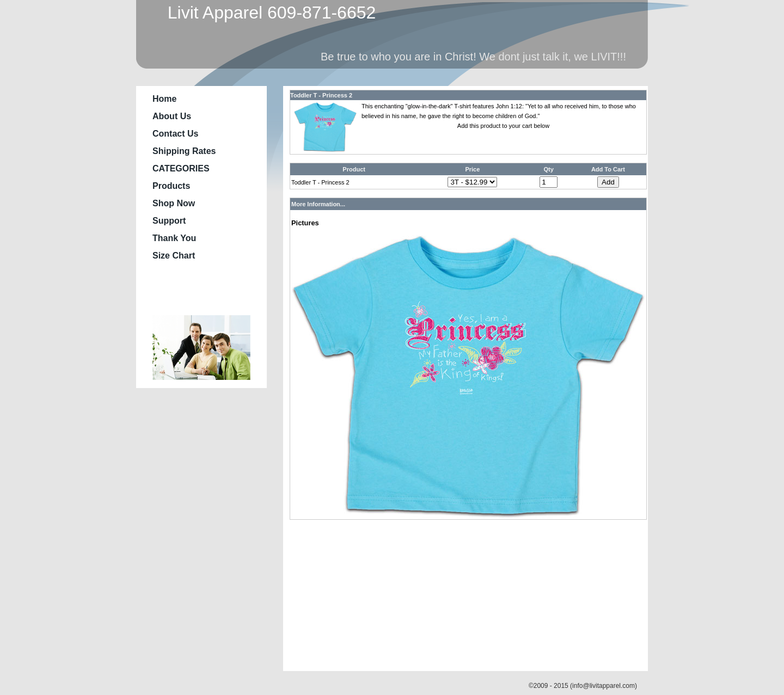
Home (164, 99)
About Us (172, 116)
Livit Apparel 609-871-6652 (267, 13)
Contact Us (175, 134)
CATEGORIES (181, 168)
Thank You (174, 238)
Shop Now (174, 203)
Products (171, 186)
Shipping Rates (184, 151)
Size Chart (174, 256)
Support (169, 221)
